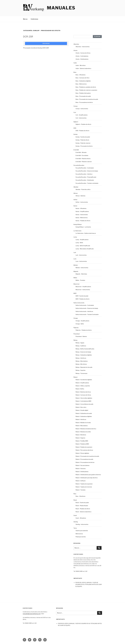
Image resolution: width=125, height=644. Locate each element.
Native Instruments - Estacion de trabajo (87, 308)
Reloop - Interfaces (81, 358)
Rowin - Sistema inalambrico (83, 512)
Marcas (25, 19)
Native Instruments (79, 303)
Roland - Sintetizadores (82, 472)
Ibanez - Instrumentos (82, 215)
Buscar (97, 37)
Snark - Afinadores (81, 518)
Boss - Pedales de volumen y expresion (86, 90)
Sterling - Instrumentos (82, 524)
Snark (75, 515)
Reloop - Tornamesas (81, 373)
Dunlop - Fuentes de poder (83, 137)
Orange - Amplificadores (82, 321)
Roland (75, 377)
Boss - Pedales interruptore (83, 93)
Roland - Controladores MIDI (83, 401)
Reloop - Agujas (80, 343)
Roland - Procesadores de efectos (85, 462)
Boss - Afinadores (81, 75)
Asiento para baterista (82, 531)
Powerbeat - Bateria (81, 336)
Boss (75, 72)
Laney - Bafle (79, 243)
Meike (75, 278)
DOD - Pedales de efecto (82, 131)
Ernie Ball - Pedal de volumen (84, 162)
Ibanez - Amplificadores (82, 211)
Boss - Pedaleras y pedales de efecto (86, 87)
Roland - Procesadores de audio (84, 459)
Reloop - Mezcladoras (82, 361)
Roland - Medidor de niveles (83, 423)
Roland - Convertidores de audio (84, 404)
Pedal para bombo (81, 537)
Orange (76, 318)
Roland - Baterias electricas (83, 392)
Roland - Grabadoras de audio (84, 413)
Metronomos (79, 534)
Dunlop (75, 134)
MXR (75, 293)
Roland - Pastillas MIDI (82, 441)
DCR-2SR (28, 37)
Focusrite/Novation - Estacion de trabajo (87, 171)
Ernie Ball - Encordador (82, 155)
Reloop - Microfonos (81, 364)
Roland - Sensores (81, 469)
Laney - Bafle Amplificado (83, 246)
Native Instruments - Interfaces (84, 311)
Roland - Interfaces (81, 419)
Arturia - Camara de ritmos (83, 53)
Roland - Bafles (80, 389)
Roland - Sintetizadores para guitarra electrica (88, 475)
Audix (75, 63)
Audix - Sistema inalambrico (83, 68)
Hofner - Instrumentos (82, 202)
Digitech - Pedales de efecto (83, 124)
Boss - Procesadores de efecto (84, 102)
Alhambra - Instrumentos (83, 47)
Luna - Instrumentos (81, 261)
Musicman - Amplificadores (83, 287)
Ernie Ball (76, 150)
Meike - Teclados (80, 280)
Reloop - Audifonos (81, 346)
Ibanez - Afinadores (81, 208)
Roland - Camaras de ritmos (83, 395)
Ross (75, 494)
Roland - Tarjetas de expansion (84, 484)
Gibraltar (76, 187)
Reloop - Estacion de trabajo (83, 352)
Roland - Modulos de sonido (83, 432)
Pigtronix (76, 328)
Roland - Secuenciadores (83, 465)
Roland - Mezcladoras (82, 426)
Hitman (76, 193)
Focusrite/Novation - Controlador (85, 168)
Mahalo (76, 265)
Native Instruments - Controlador (85, 305)
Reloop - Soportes (81, 370)
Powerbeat (77, 334)
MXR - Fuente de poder (82, 296)
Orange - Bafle (80, 324)
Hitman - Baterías (80, 196)
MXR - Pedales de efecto (83, 299)
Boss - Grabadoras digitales (83, 81)
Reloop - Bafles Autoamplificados (85, 349)
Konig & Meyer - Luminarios (83, 227)
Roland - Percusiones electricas (84, 450)
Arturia (75, 50)
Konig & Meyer (78, 224)
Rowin (75, 500)
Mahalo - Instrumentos (82, 268)
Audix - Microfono (81, 65)
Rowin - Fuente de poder (82, 503)
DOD (75, 128)
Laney (75, 237)
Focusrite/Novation (79, 165)
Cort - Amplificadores (82, 115)
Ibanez (75, 206)
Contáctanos (34, 19)
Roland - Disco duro (81, 407)
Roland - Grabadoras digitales (84, 416)
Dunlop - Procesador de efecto (84, 146)
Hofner (75, 200)
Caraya (76, 106)
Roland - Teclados (81, 490)
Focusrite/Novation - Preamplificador (86, 177)
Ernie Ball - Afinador (81, 152)
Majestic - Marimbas (81, 274)
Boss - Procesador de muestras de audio (87, 99)
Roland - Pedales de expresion (84, 447)
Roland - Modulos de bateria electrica (86, 429)
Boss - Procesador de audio (83, 96)
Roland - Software (81, 481)
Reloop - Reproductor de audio (84, 367)
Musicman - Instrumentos (83, 290)
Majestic (76, 271)
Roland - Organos (80, 438)
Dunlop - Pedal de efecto (82, 140)
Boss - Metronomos (81, 84)
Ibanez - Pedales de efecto (83, 221)
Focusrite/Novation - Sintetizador (85, 180)
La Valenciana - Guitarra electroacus (86, 233)
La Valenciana (77, 231)
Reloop (75, 340)
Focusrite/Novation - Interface (84, 174)
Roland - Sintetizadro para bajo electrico (87, 478)
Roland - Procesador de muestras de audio (87, 456)
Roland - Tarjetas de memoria (84, 487)
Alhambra (76, 44)
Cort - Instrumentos (81, 118)
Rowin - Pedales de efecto (83, 509)
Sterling (76, 522)
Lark (75, 252)
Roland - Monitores (81, 435)
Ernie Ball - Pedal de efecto (83, 159)
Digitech (76, 122)
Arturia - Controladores (82, 56)
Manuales (61, 8)
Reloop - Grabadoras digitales (84, 355)
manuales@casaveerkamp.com (32, 614)
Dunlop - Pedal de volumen (83, 143)
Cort (75, 112)
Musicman (76, 284)
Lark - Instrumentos (81, 255)
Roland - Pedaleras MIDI (82, 444)
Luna (75, 259)
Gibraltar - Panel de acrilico (83, 189)
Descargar (46, 43)
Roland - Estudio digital (82, 410)
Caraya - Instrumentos (82, 109)
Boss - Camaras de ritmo (82, 78)
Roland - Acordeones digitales (84, 380)
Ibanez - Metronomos (82, 218)
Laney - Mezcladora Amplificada (85, 249)
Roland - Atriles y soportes (83, 386)
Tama (75, 528)
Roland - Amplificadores (82, 383)
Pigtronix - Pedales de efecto (84, 330)
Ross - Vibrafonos (80, 496)
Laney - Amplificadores (82, 240)
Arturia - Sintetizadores (82, 59)
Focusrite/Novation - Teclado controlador (87, 183)
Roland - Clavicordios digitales (84, 398)
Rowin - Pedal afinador (82, 506)
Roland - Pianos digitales (82, 453)
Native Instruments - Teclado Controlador (87, 314)
